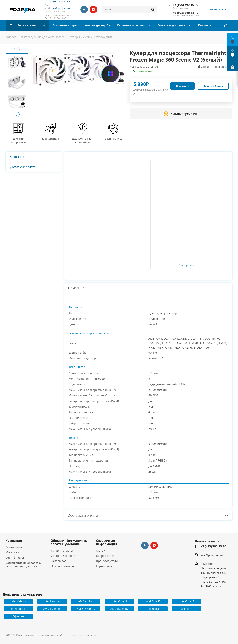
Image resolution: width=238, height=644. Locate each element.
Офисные (19, 616)
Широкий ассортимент (19, 140)
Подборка (153, 609)
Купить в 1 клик (213, 86)
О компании (14, 547)
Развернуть (186, 265)
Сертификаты (15, 558)
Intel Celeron (19, 601)
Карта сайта (104, 566)
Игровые (186, 609)
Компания (14, 541)
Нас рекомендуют (50, 139)
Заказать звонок (219, 9)
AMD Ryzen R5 (86, 609)
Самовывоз (58, 561)
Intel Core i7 (186, 601)
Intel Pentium (52, 601)
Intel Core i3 (119, 601)
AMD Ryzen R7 (119, 609)
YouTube (93, 9)
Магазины (13, 552)
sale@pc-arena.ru (61, 8)
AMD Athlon (86, 601)
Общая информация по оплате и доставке (69, 542)
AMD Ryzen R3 (52, 609)
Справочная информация (106, 542)
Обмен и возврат (62, 566)
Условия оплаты (62, 550)
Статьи (101, 550)
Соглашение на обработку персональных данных (23, 564)
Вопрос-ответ (105, 556)
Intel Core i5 (153, 601)
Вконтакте (84, 9)
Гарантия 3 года (113, 139)
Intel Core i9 (19, 609)
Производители (107, 561)
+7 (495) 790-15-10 (185, 5)
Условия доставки (63, 556)
